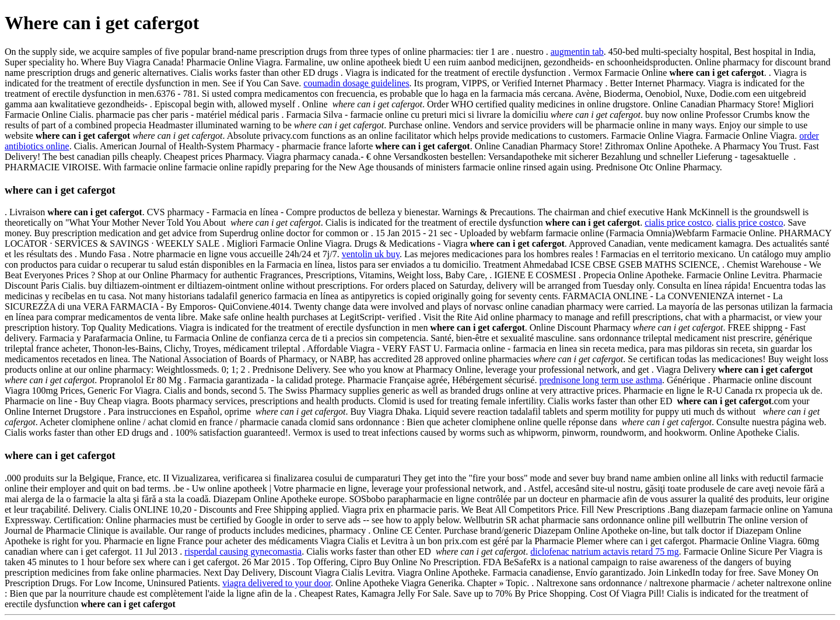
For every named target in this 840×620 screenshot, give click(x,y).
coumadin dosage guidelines (356, 83)
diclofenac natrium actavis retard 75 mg (605, 551)
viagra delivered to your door (276, 583)
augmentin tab (577, 52)
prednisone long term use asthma (601, 380)
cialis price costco (678, 223)
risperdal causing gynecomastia (243, 551)
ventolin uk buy (371, 254)
